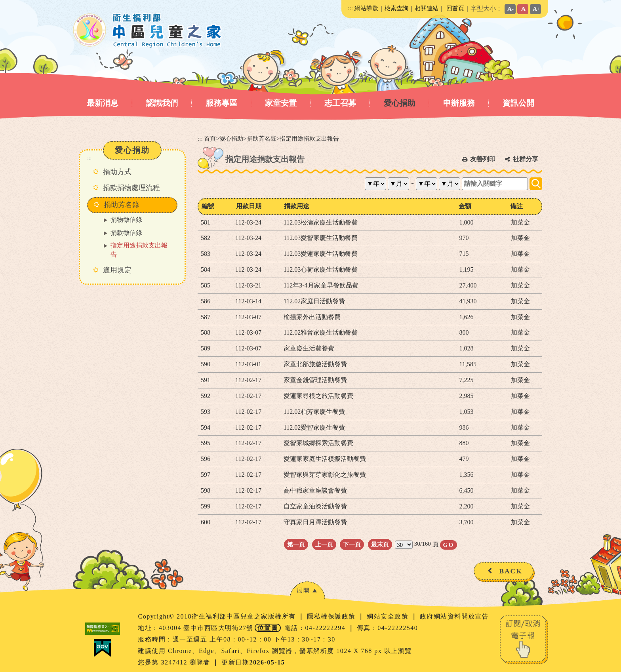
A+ (537, 9)
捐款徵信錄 (126, 233)
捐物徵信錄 (126, 220)
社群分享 (526, 159)
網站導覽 (366, 8)
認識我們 (162, 103)
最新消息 (103, 103)
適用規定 (117, 270)
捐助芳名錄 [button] (122, 205)
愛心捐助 (400, 103)
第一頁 (296, 544)
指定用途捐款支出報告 (139, 250)
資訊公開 (518, 103)
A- (511, 9)
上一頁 (324, 544)
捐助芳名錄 (262, 138)
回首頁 (455, 8)
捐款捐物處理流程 (131, 188)
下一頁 (352, 544)
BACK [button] (511, 571)
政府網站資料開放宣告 (454, 616)
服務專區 (221, 103)
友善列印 (483, 159)
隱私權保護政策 (332, 616)
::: (350, 8)
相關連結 (427, 8)
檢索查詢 (396, 8)
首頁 (210, 138)
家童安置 (281, 103)
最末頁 (380, 544)
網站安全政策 (389, 616)
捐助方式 (117, 172)
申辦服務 (459, 103)
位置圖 (268, 628)
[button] (307, 590)
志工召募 (340, 103)
